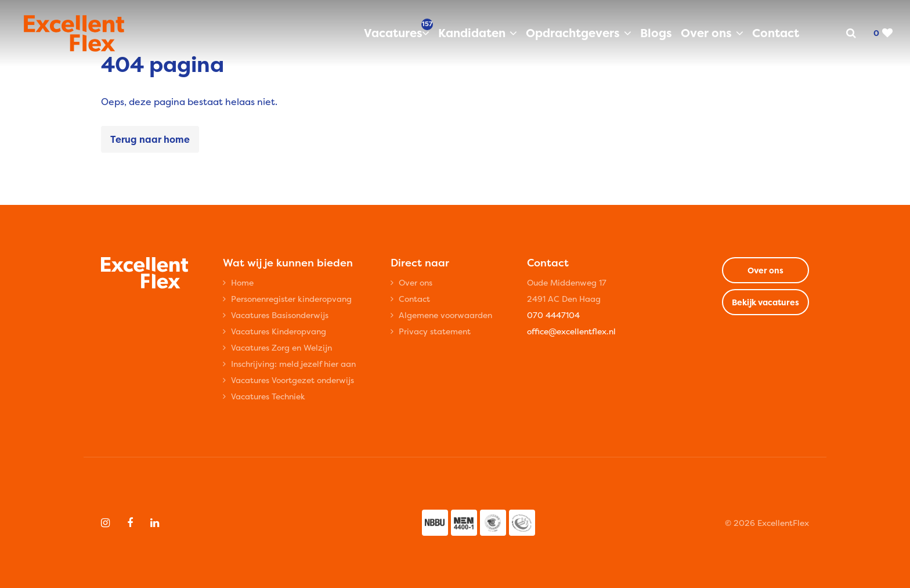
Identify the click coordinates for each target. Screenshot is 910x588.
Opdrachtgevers (573, 33)
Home (242, 282)
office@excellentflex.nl (571, 331)
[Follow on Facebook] (130, 523)
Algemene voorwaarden (445, 315)
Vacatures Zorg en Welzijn (281, 347)
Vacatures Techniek (268, 396)
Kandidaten (472, 33)
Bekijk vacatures (765, 302)
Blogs (656, 33)
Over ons (706, 33)
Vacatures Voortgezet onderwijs (292, 380)
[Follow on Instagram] (105, 523)
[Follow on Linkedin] (155, 523)
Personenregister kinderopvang (291, 299)
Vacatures (397, 33)
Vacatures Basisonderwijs (280, 315)
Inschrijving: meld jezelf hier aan (293, 364)
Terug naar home (150, 139)
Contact (776, 33)
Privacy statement (435, 331)
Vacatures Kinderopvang (279, 331)
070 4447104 (553, 315)
